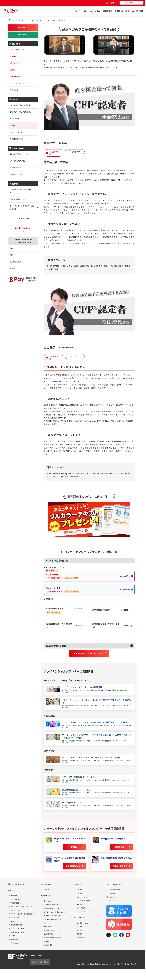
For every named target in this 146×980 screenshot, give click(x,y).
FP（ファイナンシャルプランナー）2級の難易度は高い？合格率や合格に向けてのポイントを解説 (97, 736)
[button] (89, 646)
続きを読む (65, 692)
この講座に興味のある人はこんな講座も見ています (23, 241)
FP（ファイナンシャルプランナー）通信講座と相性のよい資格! (91, 757)
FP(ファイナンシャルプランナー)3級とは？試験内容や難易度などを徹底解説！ (96, 701)
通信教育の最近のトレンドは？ (76, 790)
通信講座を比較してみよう (74, 802)
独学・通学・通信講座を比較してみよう (80, 777)
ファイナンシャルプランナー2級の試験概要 (82, 687)
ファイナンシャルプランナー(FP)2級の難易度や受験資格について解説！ (95, 722)
